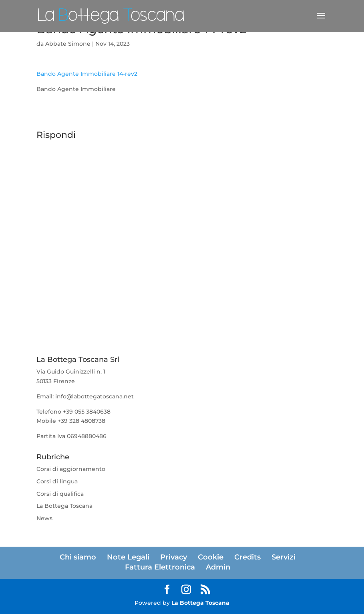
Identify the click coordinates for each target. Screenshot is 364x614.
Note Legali (128, 557)
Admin (218, 567)
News (44, 518)
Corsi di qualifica (60, 494)
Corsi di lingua (57, 481)
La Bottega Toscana (64, 506)
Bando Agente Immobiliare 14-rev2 (87, 74)
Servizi (284, 557)
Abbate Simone (68, 44)
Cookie (211, 557)
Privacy (174, 557)
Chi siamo (78, 557)
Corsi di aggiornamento (71, 469)
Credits (247, 557)
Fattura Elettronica (160, 567)
